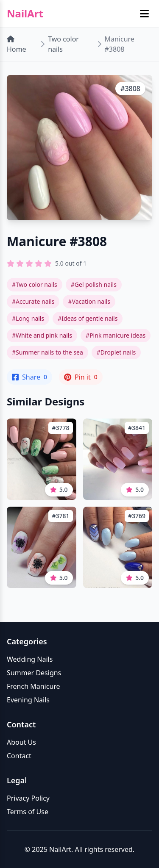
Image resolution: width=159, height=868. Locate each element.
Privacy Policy (28, 798)
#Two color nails (35, 284)
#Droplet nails (116, 352)
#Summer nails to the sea (47, 352)
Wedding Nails (30, 659)
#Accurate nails (33, 301)
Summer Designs (34, 673)
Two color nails (63, 44)
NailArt (25, 14)
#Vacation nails (89, 301)
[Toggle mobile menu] (144, 14)
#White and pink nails (42, 335)
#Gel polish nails (94, 284)
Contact (19, 756)
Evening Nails (28, 700)
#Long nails (28, 318)
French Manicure (33, 686)
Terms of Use (28, 812)
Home (17, 45)
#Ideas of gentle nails (88, 318)
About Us (21, 742)
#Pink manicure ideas (116, 335)
